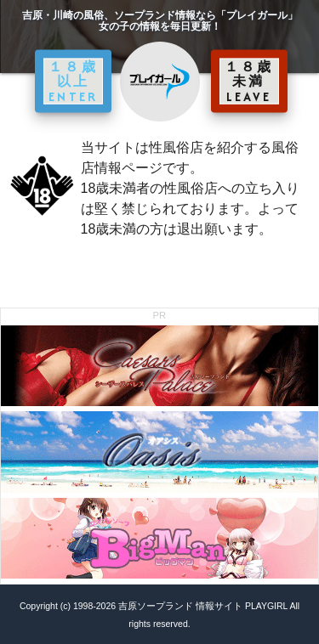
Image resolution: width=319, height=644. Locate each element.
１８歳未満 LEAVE (249, 81)
